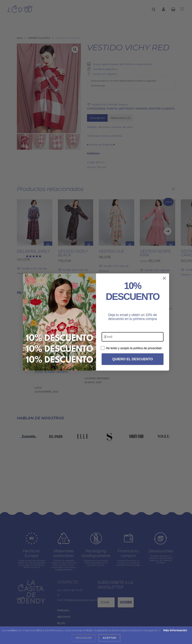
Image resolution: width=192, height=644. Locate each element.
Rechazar (84, 638)
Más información (175, 630)
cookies (12, 630)
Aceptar (109, 638)
